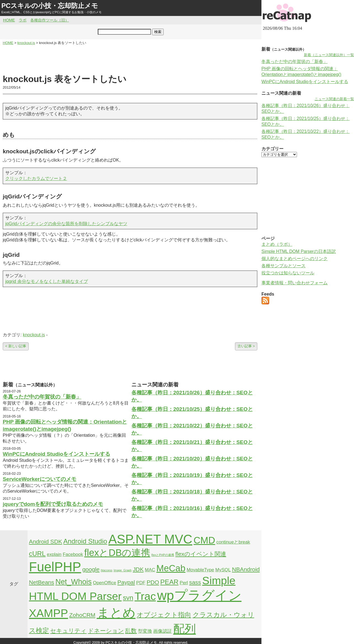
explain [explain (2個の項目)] (54, 554)
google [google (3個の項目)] (91, 569)
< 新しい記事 (16, 346)
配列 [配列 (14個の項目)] (185, 629)
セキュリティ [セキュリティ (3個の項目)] (68, 631)
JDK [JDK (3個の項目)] (138, 569)
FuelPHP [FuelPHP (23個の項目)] (55, 567)
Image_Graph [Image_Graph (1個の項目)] (122, 570)
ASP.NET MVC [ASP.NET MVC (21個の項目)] (150, 539)
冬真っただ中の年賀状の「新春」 (42, 397)
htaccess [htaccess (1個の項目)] (107, 570)
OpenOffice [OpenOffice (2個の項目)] (105, 583)
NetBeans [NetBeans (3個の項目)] (41, 582)
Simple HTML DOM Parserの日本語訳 (299, 251)
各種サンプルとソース (283, 266)
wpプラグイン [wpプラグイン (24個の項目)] (199, 595)
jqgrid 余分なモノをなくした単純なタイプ (47, 281)
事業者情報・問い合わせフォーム (294, 283)
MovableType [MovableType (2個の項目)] (200, 570)
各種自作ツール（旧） (50, 20)
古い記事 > (246, 346)
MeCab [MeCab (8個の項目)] (171, 568)
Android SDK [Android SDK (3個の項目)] (45, 541)
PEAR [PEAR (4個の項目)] (169, 582)
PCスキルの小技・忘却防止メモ (50, 6)
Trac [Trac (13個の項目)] (145, 596)
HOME (9, 20)
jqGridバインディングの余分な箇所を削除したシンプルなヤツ (66, 224)
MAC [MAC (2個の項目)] (150, 570)
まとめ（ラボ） (277, 244)
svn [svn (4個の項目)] (128, 598)
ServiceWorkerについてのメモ (40, 479)
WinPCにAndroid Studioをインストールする (56, 454)
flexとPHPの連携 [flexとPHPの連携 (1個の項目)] (163, 555)
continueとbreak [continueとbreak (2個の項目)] (233, 542)
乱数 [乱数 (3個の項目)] (131, 631)
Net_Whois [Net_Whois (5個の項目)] (74, 582)
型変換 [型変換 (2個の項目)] (145, 631)
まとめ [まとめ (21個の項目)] (116, 613)
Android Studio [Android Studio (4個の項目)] (85, 541)
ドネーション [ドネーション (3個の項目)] (106, 631)
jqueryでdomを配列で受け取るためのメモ (53, 504)
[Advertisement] (130, 59)
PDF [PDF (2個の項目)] (141, 583)
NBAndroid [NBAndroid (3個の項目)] (246, 569)
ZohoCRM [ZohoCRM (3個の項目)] (82, 615)
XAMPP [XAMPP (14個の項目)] (48, 613)
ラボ (23, 20)
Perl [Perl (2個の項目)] (184, 583)
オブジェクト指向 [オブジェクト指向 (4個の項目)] (164, 615)
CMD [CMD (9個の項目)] (204, 540)
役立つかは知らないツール (288, 273)
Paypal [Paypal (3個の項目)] (126, 582)
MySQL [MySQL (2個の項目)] (223, 570)
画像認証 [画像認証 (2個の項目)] (163, 631)
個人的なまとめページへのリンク (294, 259)
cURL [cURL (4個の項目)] (37, 554)
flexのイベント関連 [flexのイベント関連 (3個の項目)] (201, 554)
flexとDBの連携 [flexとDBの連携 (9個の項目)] (117, 553)
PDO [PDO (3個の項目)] (153, 582)
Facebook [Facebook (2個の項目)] (73, 554)
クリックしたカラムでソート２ (36, 178)
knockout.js (34, 335)
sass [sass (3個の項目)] (195, 582)
